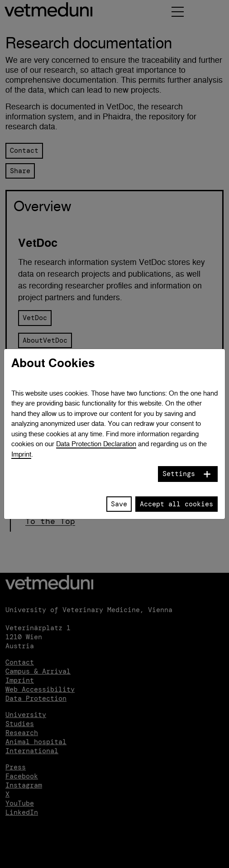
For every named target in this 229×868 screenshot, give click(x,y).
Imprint (21, 454)
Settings (179, 474)
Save (119, 504)
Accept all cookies (177, 504)
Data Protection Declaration (96, 444)
